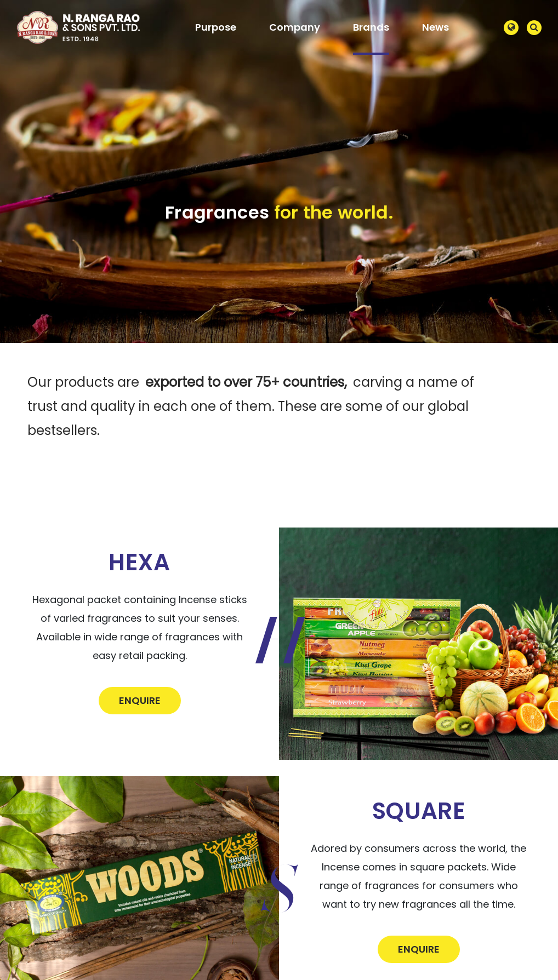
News (435, 27)
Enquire (140, 700)
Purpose (216, 27)
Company (295, 27)
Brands (371, 27)
